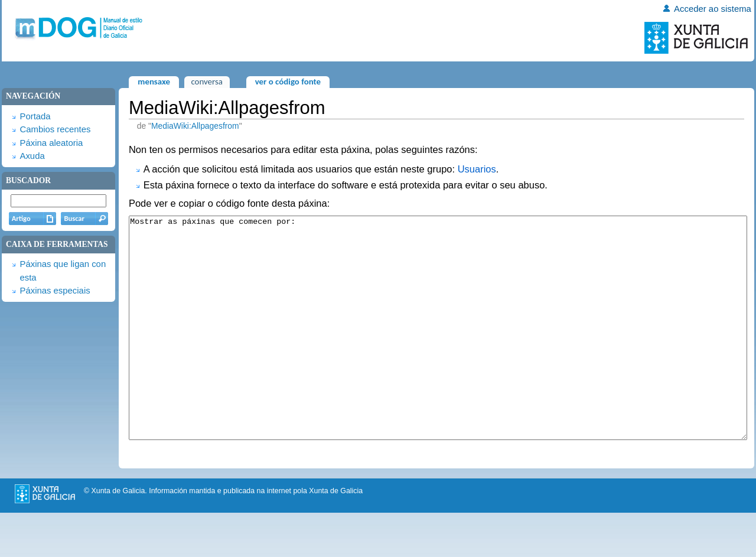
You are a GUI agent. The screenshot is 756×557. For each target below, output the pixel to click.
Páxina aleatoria (51, 143)
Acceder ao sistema (713, 9)
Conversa (206, 82)
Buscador (28, 180)
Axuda (32, 156)
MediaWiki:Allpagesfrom (195, 126)
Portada (35, 116)
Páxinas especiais (55, 291)
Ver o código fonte (288, 82)
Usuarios (477, 169)
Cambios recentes (55, 129)
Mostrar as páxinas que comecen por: (438, 350)
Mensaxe (154, 82)
